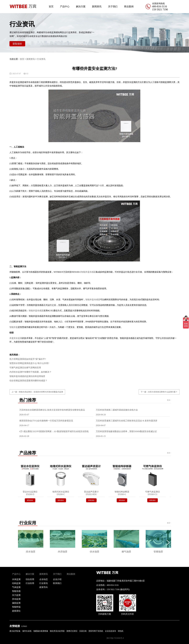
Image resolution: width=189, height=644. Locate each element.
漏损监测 (16, 603)
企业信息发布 (111, 631)
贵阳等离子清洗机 (96, 631)
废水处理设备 (15, 631)
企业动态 (44, 579)
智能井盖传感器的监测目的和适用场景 (27, 376)
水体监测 (16, 579)
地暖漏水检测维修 (41, 631)
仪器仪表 (83, 631)
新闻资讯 (97, 7)
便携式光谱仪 (72, 631)
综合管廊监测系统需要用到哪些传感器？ (28, 381)
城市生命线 (27, 631)
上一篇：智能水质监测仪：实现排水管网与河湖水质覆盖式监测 (37, 392)
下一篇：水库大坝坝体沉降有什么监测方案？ (159, 392)
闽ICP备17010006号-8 (115, 638)
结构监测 (16, 583)
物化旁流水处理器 (57, 631)
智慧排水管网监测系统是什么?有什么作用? (29, 363)
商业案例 (129, 7)
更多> (169, 400)
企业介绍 (57, 579)
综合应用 (30, 579)
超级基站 (16, 611)
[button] (168, 543)
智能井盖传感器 (88, 272)
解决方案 (81, 7)
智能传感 (16, 591)
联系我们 (57, 583)
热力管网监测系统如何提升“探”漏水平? (28, 359)
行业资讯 (41, 59)
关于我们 (113, 7)
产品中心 (65, 7)
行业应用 (30, 583)
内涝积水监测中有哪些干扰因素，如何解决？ (30, 372)
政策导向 (44, 587)
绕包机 (121, 631)
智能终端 (16, 607)
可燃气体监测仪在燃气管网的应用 (25, 368)
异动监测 (16, 599)
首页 (51, 7)
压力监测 (16, 595)
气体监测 (16, 587)
